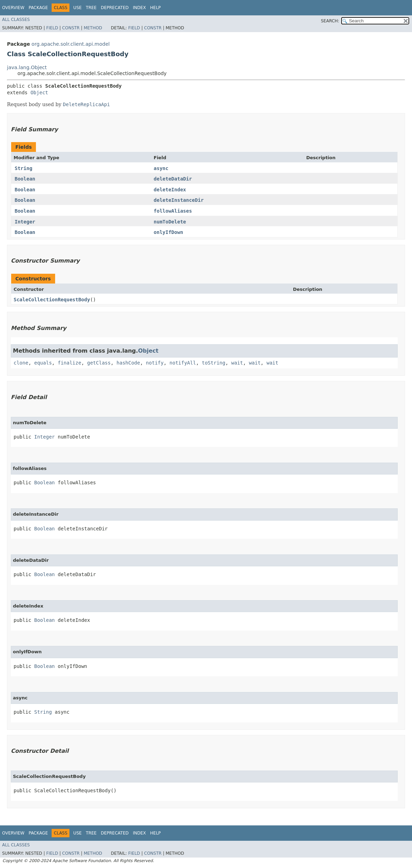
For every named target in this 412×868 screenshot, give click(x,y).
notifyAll (183, 363)
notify (155, 363)
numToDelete (170, 222)
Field (52, 28)
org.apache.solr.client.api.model (70, 44)
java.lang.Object (27, 67)
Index (140, 8)
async (161, 168)
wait (237, 363)
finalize (69, 363)
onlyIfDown (168, 232)
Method (93, 28)
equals (43, 363)
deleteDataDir (173, 179)
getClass (99, 363)
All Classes (16, 20)
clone (21, 363)
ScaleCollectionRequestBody (52, 300)
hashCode (128, 363)
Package (38, 8)
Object (39, 93)
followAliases (173, 211)
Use (77, 8)
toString (214, 363)
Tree (91, 8)
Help (155, 8)
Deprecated (115, 8)
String (24, 168)
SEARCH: (330, 21)
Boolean (25, 179)
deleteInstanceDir (179, 200)
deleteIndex (170, 190)
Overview (13, 8)
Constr (71, 28)
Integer (25, 222)
